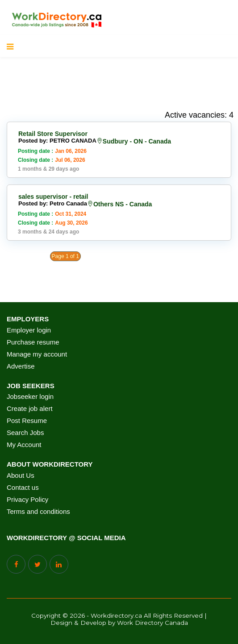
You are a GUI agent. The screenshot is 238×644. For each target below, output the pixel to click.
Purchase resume (33, 342)
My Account (24, 445)
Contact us (23, 488)
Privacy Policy (27, 500)
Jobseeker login (30, 397)
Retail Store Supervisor (53, 134)
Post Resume (27, 421)
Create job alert (30, 409)
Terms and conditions (38, 512)
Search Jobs (25, 433)
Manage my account (37, 354)
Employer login (29, 330)
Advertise (21, 366)
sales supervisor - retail (53, 197)
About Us (21, 476)
